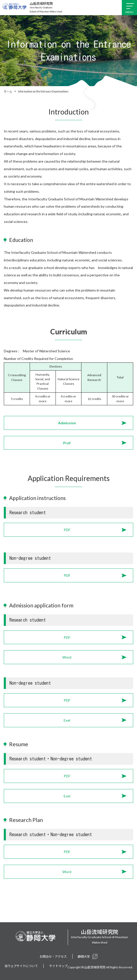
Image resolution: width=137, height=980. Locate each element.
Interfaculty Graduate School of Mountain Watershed (46, 7)
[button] (68, 423)
